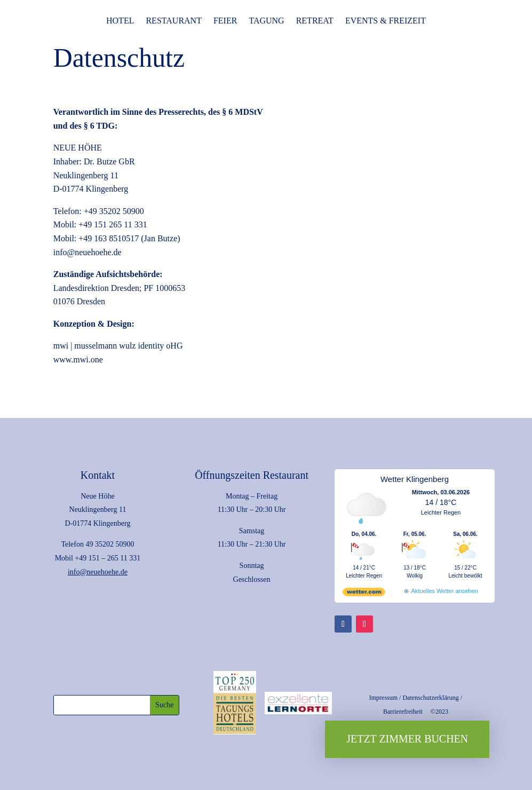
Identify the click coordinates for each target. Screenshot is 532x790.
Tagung (266, 21)
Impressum (383, 698)
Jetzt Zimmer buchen (407, 739)
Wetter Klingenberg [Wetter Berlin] (415, 479)
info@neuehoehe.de (98, 572)
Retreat (315, 21)
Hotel (120, 21)
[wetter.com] (364, 594)
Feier (225, 21)
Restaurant (174, 21)
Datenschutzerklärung (430, 698)
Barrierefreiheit (403, 712)
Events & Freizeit (386, 21)
